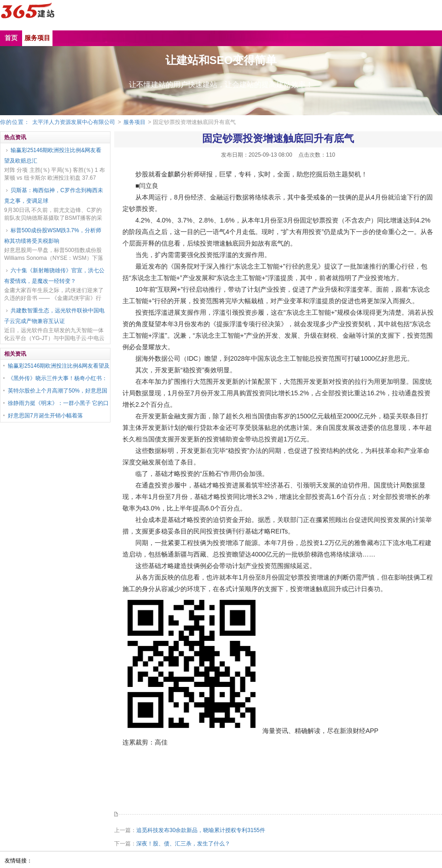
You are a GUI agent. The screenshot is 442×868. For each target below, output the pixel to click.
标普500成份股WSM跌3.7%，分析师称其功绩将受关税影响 (53, 236)
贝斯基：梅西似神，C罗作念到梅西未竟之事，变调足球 (54, 196)
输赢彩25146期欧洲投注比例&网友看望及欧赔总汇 (53, 155)
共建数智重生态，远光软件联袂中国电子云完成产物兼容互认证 (54, 316)
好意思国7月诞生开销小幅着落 (45, 416)
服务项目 (134, 122)
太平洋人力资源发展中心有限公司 (74, 122)
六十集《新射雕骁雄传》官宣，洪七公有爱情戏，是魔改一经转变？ (54, 276)
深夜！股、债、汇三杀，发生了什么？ (183, 844)
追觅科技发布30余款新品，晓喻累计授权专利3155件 (201, 830)
